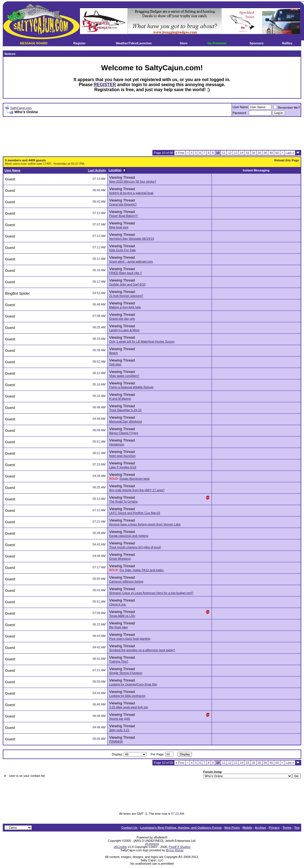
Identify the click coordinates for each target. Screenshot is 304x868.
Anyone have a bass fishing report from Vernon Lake (145, 524)
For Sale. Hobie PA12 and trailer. (142, 570)
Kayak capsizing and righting (129, 536)
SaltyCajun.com (21, 108)
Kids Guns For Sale (122, 250)
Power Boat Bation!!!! (124, 216)
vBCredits (120, 847)
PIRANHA (116, 741)
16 (253, 153)
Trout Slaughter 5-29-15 (125, 410)
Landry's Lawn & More (124, 330)
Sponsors (257, 43)
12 (230, 153)
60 (277, 153)
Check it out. (118, 604)
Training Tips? (119, 661)
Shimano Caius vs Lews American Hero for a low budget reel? (151, 593)
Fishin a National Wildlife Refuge (131, 387)
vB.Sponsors (152, 844)
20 (259, 153)
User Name (240, 107)
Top (297, 828)
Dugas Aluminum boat (135, 479)
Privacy (274, 828)
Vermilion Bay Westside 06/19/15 (132, 239)
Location (115, 170)
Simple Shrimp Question (126, 673)
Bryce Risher (175, 850)
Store (184, 43)
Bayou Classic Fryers (124, 433)
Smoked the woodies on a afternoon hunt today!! (142, 650)
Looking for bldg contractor (127, 696)
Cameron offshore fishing (126, 581)
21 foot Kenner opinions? (126, 296)
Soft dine (115, 364)
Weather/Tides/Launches (134, 43)
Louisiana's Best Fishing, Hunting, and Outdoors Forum (181, 828)
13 (236, 153)
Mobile (247, 828)
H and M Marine (120, 399)
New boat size (119, 227)
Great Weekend (120, 559)
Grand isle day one (122, 319)
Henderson (117, 444)
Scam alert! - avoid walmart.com (131, 261)
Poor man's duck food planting (130, 639)
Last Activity (97, 170)
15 (247, 153)
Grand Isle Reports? (123, 204)
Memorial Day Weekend (126, 421)
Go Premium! (217, 43)
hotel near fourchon (122, 456)
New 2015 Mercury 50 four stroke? (133, 181)
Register (79, 43)
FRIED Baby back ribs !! (126, 273)
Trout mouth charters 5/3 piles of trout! (135, 547)
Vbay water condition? (124, 376)
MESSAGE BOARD (34, 43)
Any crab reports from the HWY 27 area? (137, 490)
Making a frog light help (125, 307)
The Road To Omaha (123, 501)
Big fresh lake (119, 627)
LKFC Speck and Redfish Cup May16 (135, 513)
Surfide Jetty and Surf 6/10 (127, 284)
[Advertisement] (152, 134)
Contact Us (129, 828)
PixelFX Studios (180, 847)
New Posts (232, 828)
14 (242, 153)
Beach (114, 353)
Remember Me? (287, 108)
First (180, 153)
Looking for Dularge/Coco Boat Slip (133, 684)
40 (271, 153)
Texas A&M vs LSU (122, 616)
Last (290, 153)
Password (239, 113)
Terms (287, 828)
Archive (261, 828)
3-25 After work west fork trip (129, 707)
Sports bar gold (120, 719)
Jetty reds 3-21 (119, 730)
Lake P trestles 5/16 (123, 467)
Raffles (287, 43)
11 (224, 153)
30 (265, 153)
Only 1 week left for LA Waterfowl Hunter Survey (142, 341)
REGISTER (105, 85)
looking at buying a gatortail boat (131, 193)
